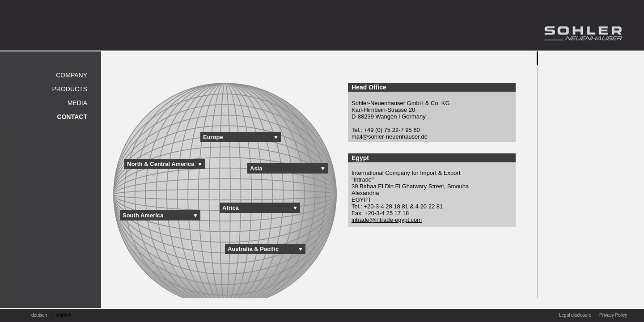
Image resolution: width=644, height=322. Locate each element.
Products (70, 89)
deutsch (39, 315)
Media (77, 103)
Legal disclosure (575, 315)
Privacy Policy (613, 315)
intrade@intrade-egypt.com (387, 220)
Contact (72, 117)
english (63, 315)
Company (72, 75)
